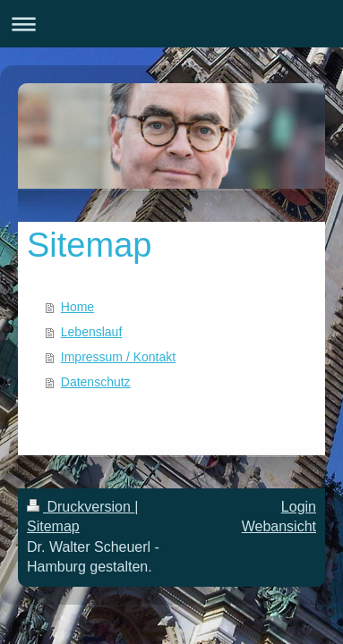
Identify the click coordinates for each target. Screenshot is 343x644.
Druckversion (81, 507)
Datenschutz (96, 382)
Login (299, 507)
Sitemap (53, 526)
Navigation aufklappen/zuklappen (171, 24)
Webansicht (279, 526)
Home (77, 307)
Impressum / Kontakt (118, 357)
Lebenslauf (92, 332)
